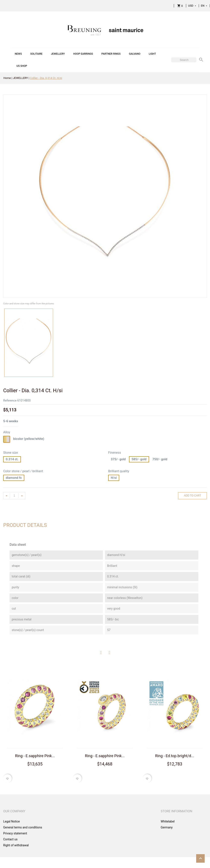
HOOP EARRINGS (83, 54)
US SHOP (22, 66)
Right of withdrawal (16, 845)
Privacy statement (15, 833)
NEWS (18, 54)
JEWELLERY (58, 54)
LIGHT (152, 54)
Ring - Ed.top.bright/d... (175, 756)
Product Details (25, 525)
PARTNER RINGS (111, 54)
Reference (10, 401)
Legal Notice (12, 821)
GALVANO (135, 54)
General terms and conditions (23, 827)
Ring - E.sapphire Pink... (35, 756)
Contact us (10, 839)
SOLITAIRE (36, 54)
